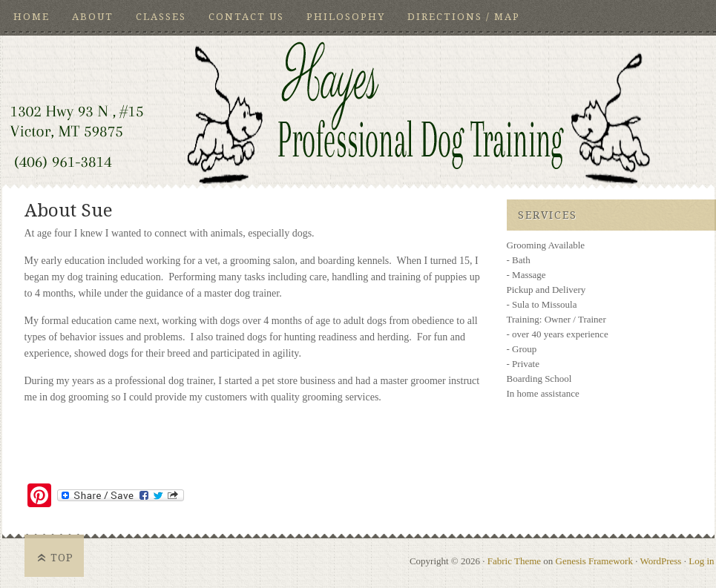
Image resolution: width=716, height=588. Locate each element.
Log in (701, 561)
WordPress (660, 561)
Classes (161, 17)
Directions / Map (464, 17)
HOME (32, 17)
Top (62, 558)
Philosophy (346, 17)
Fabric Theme (514, 561)
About (93, 17)
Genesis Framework (594, 561)
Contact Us (246, 17)
